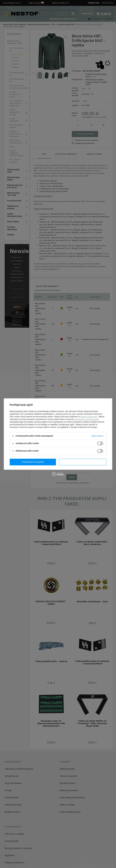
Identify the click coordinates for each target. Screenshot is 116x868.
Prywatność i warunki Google (86, 419)
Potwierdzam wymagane (33, 462)
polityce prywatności (89, 417)
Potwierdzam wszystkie (83, 462)
